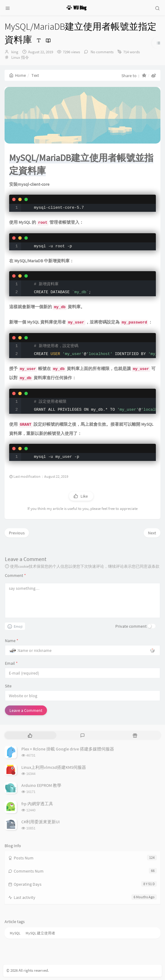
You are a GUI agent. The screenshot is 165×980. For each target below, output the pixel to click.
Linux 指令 (20, 57)
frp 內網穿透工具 (37, 804)
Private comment (131, 626)
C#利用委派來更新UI (41, 822)
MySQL (15, 933)
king (15, 52)
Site (8, 686)
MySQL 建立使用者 (40, 933)
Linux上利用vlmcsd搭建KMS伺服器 (54, 767)
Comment (15, 575)
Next (152, 533)
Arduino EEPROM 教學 (41, 785)
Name (12, 641)
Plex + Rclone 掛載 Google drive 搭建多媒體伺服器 (68, 749)
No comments (102, 52)
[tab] (30, 735)
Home (18, 75)
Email (11, 663)
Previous (17, 533)
